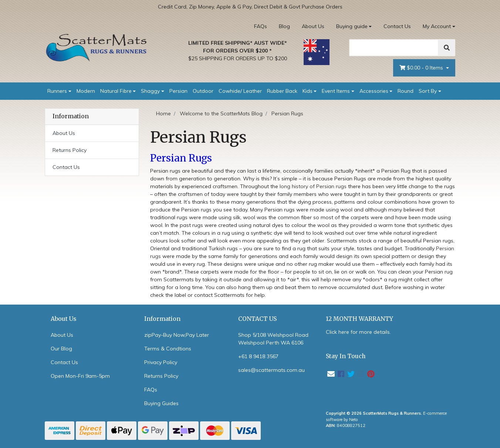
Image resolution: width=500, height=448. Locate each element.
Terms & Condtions (168, 349)
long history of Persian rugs (313, 186)
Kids (308, 91)
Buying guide (352, 26)
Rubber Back (282, 91)
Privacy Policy (161, 362)
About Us (313, 26)
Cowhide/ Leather (240, 91)
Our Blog (61, 349)
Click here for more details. (358, 332)
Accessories (374, 91)
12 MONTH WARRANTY (359, 319)
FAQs (261, 26)
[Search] (394, 48)
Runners (57, 91)
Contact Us (397, 26)
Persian (178, 91)
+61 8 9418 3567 (258, 356)
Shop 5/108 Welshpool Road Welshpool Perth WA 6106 (273, 339)
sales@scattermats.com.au (271, 370)
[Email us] (331, 374)
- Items (422, 68)
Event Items (336, 91)
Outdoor (203, 91)
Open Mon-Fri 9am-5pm (80, 376)
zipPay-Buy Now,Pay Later (177, 335)
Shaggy (150, 91)
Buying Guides (161, 403)
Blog (284, 26)
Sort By (428, 91)
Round (406, 91)
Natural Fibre (116, 91)
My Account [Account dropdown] (437, 26)
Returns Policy (70, 150)
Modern (86, 91)
